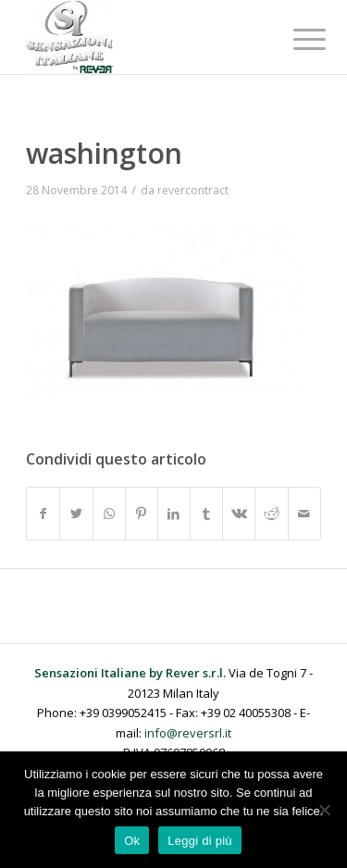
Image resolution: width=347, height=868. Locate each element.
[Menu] (295, 39)
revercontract (193, 190)
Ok (132, 841)
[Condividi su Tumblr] (206, 514)
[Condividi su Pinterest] (142, 514)
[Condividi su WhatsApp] (109, 514)
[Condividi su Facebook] (43, 514)
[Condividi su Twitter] (76, 514)
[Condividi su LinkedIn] (174, 514)
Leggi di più (200, 841)
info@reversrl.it (188, 733)
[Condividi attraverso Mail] (304, 514)
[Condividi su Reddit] (271, 514)
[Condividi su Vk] (239, 514)
